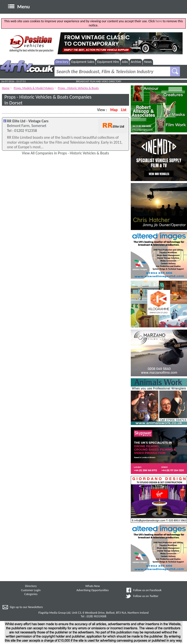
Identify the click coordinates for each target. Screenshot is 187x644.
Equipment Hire (108, 62)
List (124, 110)
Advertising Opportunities (93, 590)
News (148, 62)
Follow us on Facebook (147, 590)
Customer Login (31, 590)
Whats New (93, 586)
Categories (31, 594)
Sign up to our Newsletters (26, 607)
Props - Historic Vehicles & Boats (78, 88)
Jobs (125, 62)
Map (114, 110)
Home (6, 88)
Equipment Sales (83, 62)
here (159, 21)
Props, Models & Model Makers (34, 88)
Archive (136, 62)
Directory (62, 62)
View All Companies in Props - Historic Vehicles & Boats (66, 153)
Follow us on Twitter (146, 596)
